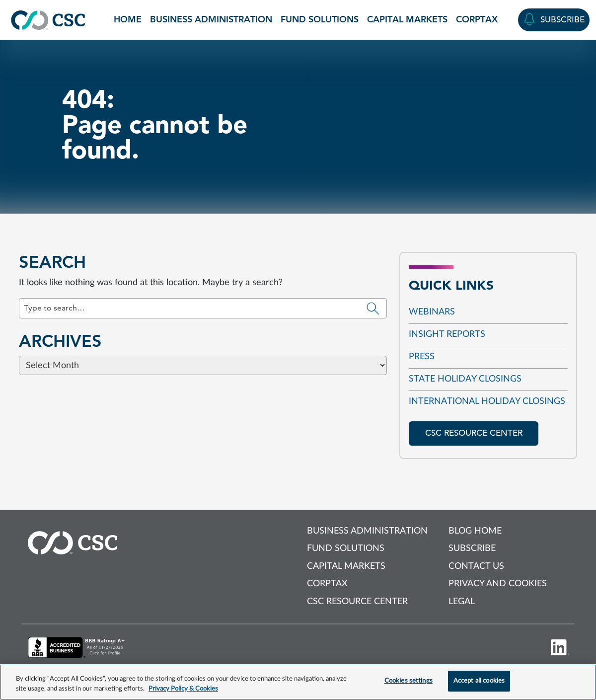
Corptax (477, 19)
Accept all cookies (479, 681)
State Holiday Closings (465, 379)
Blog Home (475, 531)
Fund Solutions (320, 19)
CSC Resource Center (357, 602)
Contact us (476, 566)
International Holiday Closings (487, 401)
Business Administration (211, 19)
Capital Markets (407, 19)
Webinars (432, 312)
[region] (298, 682)
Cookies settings (409, 681)
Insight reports (447, 334)
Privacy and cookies (498, 584)
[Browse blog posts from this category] (298, 362)
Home (128, 19)
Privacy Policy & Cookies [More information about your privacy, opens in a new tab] (183, 689)
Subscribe (472, 548)
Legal (462, 602)
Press (422, 357)
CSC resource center (474, 433)
